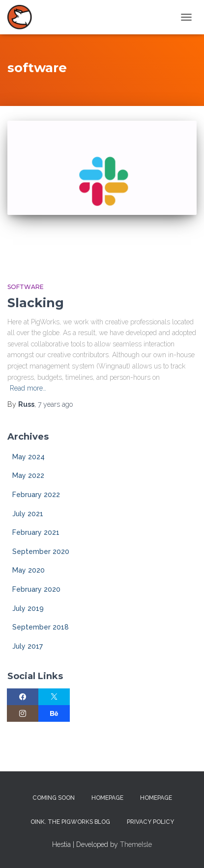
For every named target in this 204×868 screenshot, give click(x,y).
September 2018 (41, 627)
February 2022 (36, 495)
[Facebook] (23, 697)
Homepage (107, 798)
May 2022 (28, 475)
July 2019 (28, 608)
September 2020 (41, 552)
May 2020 (29, 570)
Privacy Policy (150, 822)
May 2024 (29, 457)
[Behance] (54, 713)
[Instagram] (23, 713)
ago (55, 404)
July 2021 (28, 514)
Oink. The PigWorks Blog (70, 822)
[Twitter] (54, 697)
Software (26, 287)
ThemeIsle (136, 844)
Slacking (36, 303)
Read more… (28, 388)
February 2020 (36, 589)
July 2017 (28, 646)
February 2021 (36, 532)
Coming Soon (54, 798)
